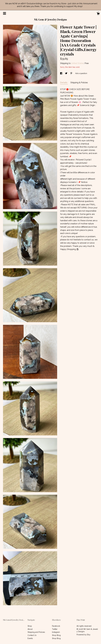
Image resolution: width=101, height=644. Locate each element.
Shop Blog (56, 635)
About (30, 629)
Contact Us (32, 635)
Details (64, 83)
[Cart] (98, 14)
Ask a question (81, 73)
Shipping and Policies (36, 632)
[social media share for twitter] (66, 73)
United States (77, 63)
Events (30, 638)
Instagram (56, 632)
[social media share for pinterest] (72, 73)
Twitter (55, 629)
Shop (30, 626)
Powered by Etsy (83, 635)
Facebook (56, 626)
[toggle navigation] (5, 13)
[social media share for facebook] (61, 73)
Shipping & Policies (79, 83)
